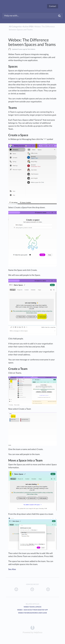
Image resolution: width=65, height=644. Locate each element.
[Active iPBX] (28, 27)
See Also (12, 569)
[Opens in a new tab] (32, 628)
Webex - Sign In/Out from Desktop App (32, 610)
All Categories (15, 27)
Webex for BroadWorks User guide (32, 613)
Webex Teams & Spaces (33, 607)
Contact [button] (53, 6)
